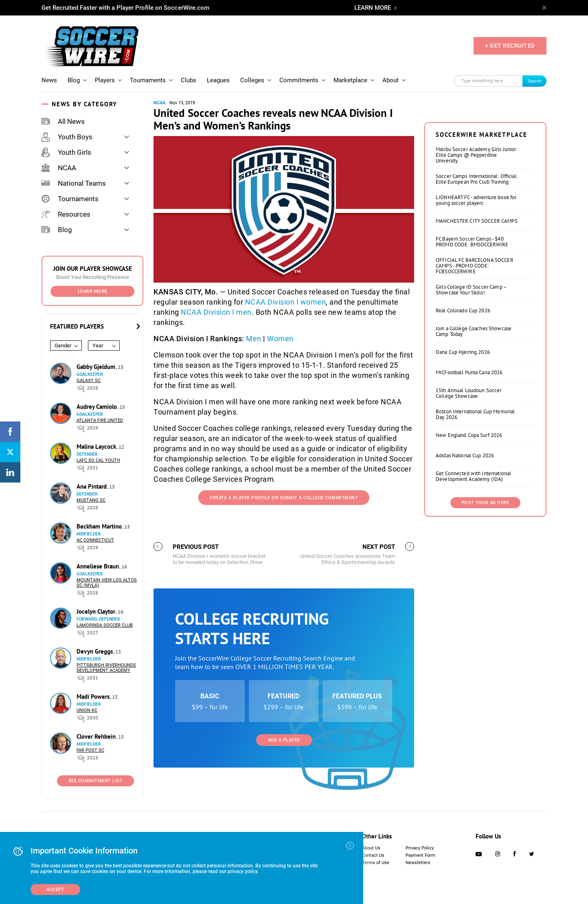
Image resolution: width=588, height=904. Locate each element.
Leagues (218, 80)
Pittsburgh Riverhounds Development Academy (106, 668)
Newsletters (418, 863)
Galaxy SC (89, 381)
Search (535, 81)
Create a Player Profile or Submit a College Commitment (284, 498)
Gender (63, 346)
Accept (55, 890)
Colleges (252, 80)
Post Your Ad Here (486, 503)
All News (63, 121)
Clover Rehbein (97, 736)
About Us (371, 848)
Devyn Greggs (95, 651)
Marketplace (350, 80)
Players (105, 80)
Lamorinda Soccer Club (105, 625)
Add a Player (284, 740)
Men (254, 339)
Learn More (93, 291)
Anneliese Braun (99, 566)
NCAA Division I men (216, 312)
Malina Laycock (97, 447)
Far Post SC (90, 750)
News (49, 80)
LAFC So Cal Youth (98, 460)
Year (98, 346)
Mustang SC (91, 500)
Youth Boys (67, 137)
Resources (66, 214)
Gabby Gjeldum (97, 367)
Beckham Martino (100, 526)
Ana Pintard (92, 486)
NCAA (59, 168)
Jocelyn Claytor (97, 611)
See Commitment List (96, 781)
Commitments (299, 80)
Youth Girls (66, 152)
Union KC (87, 710)
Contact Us (373, 855)
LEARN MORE (373, 8)
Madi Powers (94, 697)
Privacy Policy (420, 848)
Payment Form (420, 855)
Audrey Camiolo (98, 407)
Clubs (189, 80)
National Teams (74, 183)
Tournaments (148, 80)
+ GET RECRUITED (510, 46)
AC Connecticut (95, 540)
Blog (74, 80)
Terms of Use (376, 863)
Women (280, 339)
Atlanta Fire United (100, 420)
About (391, 80)
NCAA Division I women (286, 302)
